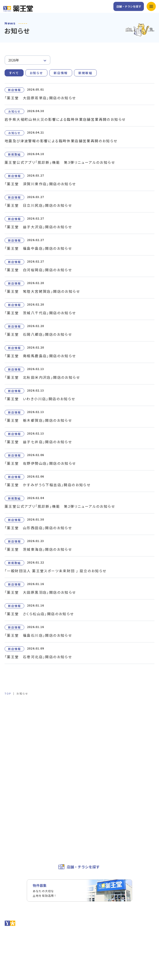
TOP (8, 693)
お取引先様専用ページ (21, 820)
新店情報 (61, 73)
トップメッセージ (97, 752)
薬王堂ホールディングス (22, 811)
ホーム (9, 717)
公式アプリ (92, 727)
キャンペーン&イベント (101, 717)
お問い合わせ (14, 794)
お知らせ (36, 73)
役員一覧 (11, 769)
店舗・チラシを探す (129, 6)
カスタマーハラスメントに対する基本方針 (35, 837)
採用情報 (11, 803)
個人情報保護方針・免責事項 (25, 828)
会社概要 (11, 761)
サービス (11, 727)
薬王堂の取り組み (97, 769)
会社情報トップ (16, 752)
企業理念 (90, 761)
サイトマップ (14, 845)
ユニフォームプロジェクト (24, 778)
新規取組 (85, 73)
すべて (14, 73)
